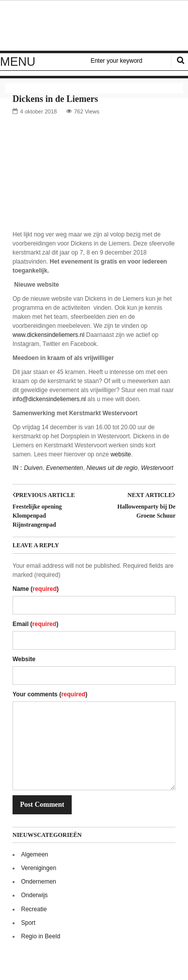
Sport (28, 923)
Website (24, 659)
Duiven (33, 468)
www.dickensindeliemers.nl (48, 335)
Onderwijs (34, 895)
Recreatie (34, 909)
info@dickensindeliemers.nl (49, 399)
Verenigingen (39, 868)
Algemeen (35, 854)
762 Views (87, 111)
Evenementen (65, 468)
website (121, 454)
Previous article (44, 495)
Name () (36, 589)
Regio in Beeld (41, 936)
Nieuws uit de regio (112, 468)
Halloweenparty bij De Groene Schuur (146, 511)
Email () (35, 624)
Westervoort (157, 468)
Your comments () (50, 694)
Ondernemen (39, 882)
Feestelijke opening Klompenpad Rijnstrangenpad (37, 516)
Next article (151, 495)
